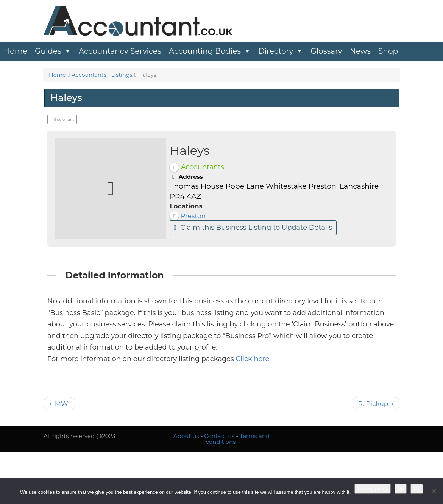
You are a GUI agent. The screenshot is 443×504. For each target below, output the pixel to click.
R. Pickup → (376, 404)
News (360, 51)
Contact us (219, 436)
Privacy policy (372, 489)
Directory (281, 51)
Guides (53, 51)
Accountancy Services (120, 51)
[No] (434, 491)
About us (186, 436)
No (401, 489)
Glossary (326, 51)
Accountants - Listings (102, 75)
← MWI (59, 404)
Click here (253, 359)
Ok (417, 489)
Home (16, 51)
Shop (388, 51)
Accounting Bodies (210, 51)
